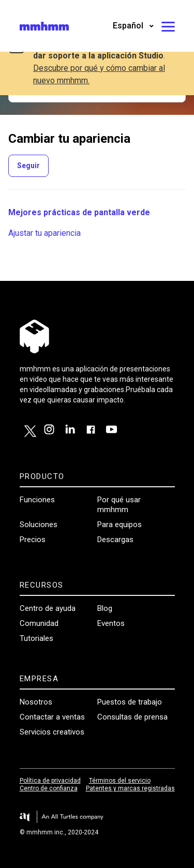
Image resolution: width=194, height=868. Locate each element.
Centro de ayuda (48, 608)
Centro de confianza (49, 788)
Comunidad (39, 623)
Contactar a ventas (52, 717)
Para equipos (120, 525)
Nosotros (36, 702)
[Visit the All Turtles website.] (97, 817)
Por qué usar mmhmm (119, 505)
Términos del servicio (120, 781)
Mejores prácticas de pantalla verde (79, 212)
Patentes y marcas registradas (130, 788)
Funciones (37, 500)
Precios (33, 540)
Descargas (115, 540)
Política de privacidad (50, 781)
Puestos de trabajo (130, 702)
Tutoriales (36, 638)
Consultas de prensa (132, 717)
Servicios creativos (52, 732)
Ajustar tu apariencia (44, 233)
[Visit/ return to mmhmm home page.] (44, 26)
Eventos (111, 623)
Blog (105, 608)
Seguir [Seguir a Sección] (28, 166)
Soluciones (39, 525)
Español (129, 26)
